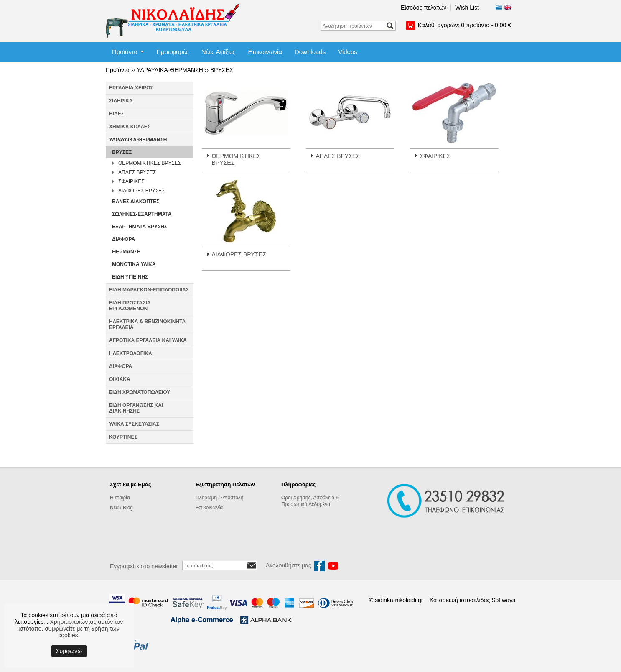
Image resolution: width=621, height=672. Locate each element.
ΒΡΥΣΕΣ (222, 70)
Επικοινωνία (265, 52)
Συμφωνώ (69, 651)
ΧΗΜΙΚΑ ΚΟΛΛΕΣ (130, 127)
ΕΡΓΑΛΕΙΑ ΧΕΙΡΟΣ (131, 88)
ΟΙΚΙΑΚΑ (120, 379)
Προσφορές (172, 52)
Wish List (467, 8)
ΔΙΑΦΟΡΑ (123, 239)
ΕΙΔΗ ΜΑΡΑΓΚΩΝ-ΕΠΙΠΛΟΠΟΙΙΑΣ (149, 290)
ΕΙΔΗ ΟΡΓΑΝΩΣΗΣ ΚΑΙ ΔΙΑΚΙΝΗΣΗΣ (136, 408)
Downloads (310, 52)
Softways (503, 600)
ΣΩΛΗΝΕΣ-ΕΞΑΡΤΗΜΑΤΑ (142, 214)
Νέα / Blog (121, 508)
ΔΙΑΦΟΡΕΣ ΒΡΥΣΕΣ (142, 191)
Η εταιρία (120, 498)
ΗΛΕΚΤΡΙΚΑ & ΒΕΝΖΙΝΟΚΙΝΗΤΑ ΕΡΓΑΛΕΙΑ (147, 325)
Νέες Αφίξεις (219, 52)
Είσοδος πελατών (424, 8)
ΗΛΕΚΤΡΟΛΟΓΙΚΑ (131, 353)
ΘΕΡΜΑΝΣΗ (126, 252)
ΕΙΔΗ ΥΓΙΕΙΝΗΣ (130, 277)
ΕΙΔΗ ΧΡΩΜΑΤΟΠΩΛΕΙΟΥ (140, 392)
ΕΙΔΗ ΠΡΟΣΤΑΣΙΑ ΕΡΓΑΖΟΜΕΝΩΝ (130, 306)
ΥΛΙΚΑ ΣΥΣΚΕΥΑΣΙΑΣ (134, 424)
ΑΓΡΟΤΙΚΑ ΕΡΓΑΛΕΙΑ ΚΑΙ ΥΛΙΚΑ (148, 340)
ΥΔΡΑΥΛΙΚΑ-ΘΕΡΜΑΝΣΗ (170, 70)
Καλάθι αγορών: (464, 25)
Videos (348, 52)
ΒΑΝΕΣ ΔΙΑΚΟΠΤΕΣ (136, 202)
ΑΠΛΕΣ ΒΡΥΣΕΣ (137, 172)
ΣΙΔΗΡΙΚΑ (121, 101)
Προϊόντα (125, 52)
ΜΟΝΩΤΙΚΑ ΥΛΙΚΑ (134, 264)
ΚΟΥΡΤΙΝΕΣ (123, 437)
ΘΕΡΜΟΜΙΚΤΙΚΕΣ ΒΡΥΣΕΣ (150, 163)
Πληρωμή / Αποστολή (219, 498)
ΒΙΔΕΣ (117, 114)
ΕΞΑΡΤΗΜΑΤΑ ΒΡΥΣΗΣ (140, 227)
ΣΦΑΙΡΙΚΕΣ (131, 181)
